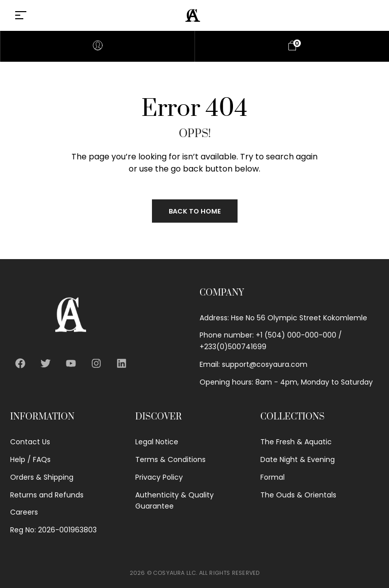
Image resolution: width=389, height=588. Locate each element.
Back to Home (195, 211)
